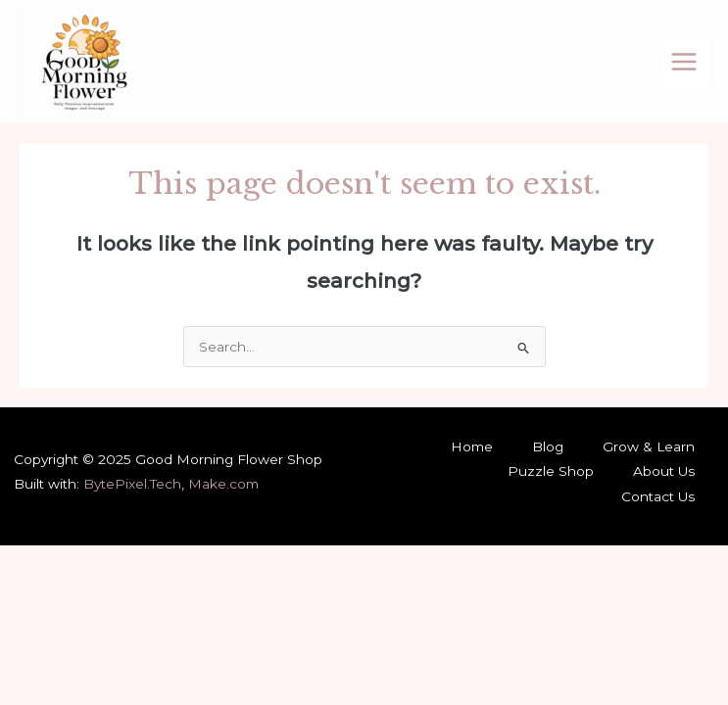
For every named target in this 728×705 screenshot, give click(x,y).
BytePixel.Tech (132, 484)
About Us (664, 471)
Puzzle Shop (551, 471)
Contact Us (658, 496)
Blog (548, 446)
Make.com (223, 484)
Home (472, 446)
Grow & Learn (649, 446)
